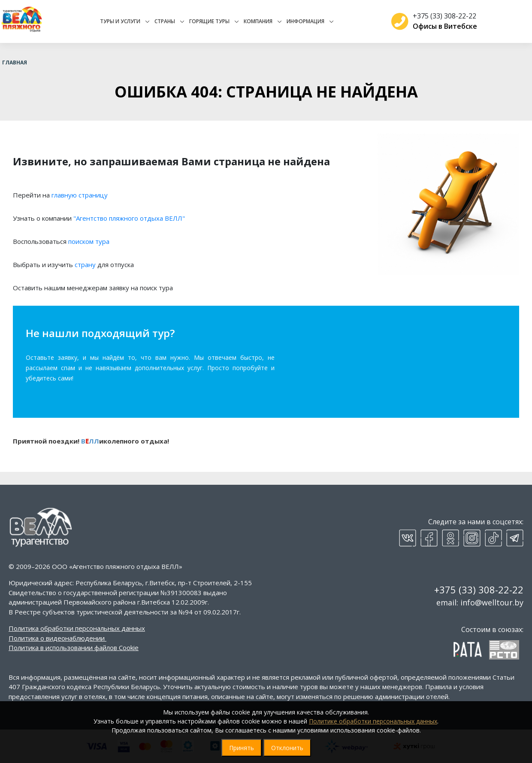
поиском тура (89, 241)
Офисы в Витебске (441, 26)
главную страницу (80, 195)
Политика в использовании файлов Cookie (74, 647)
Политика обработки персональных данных (77, 628)
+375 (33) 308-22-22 (441, 16)
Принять (242, 748)
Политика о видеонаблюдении (57, 638)
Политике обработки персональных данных (373, 721)
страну (85, 264)
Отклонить (287, 748)
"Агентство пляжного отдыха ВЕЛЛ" (129, 218)
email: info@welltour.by (480, 602)
